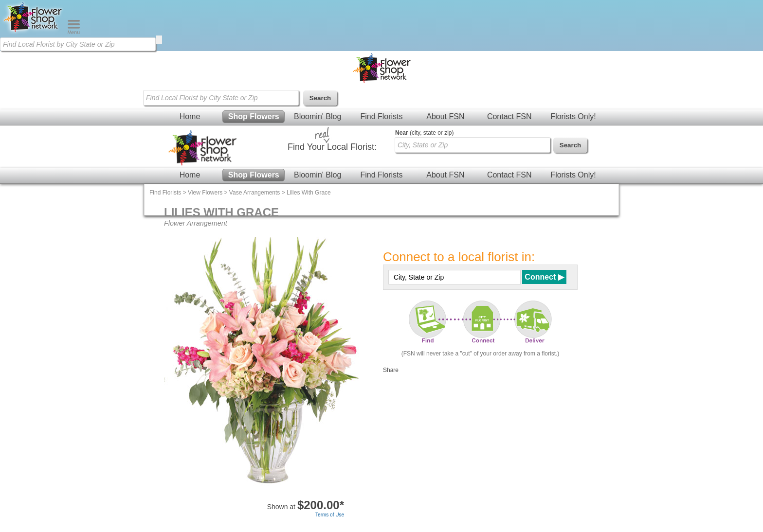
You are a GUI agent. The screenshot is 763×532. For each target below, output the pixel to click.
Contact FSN (509, 116)
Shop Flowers (254, 116)
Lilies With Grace (309, 193)
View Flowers (205, 193)
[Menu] (74, 32)
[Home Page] (34, 32)
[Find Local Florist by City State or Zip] (78, 44)
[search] (159, 40)
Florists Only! (573, 116)
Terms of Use (330, 515)
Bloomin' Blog (318, 116)
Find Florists (381, 116)
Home (190, 116)
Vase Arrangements (255, 193)
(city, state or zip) (424, 133)
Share (391, 370)
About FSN (445, 116)
